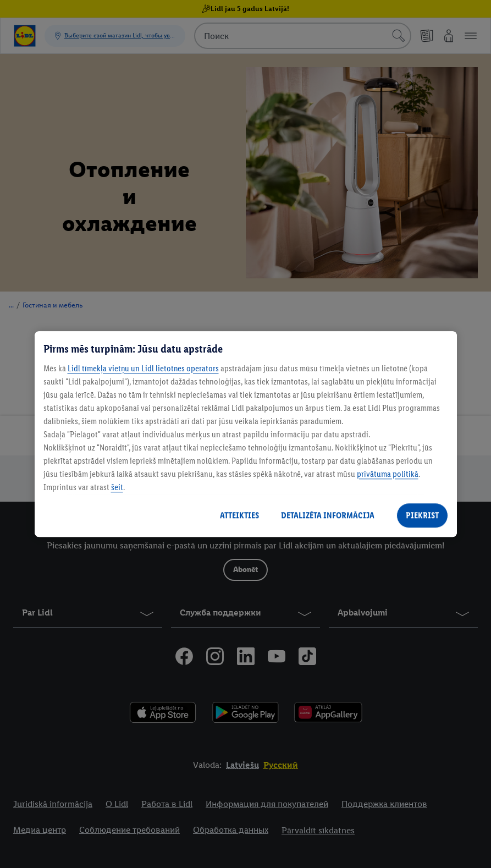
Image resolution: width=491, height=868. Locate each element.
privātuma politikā (388, 474)
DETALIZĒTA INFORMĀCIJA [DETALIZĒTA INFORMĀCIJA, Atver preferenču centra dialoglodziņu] (328, 515)
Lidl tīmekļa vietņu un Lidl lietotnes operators (143, 368)
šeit (117, 487)
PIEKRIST (422, 515)
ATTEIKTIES (239, 515)
